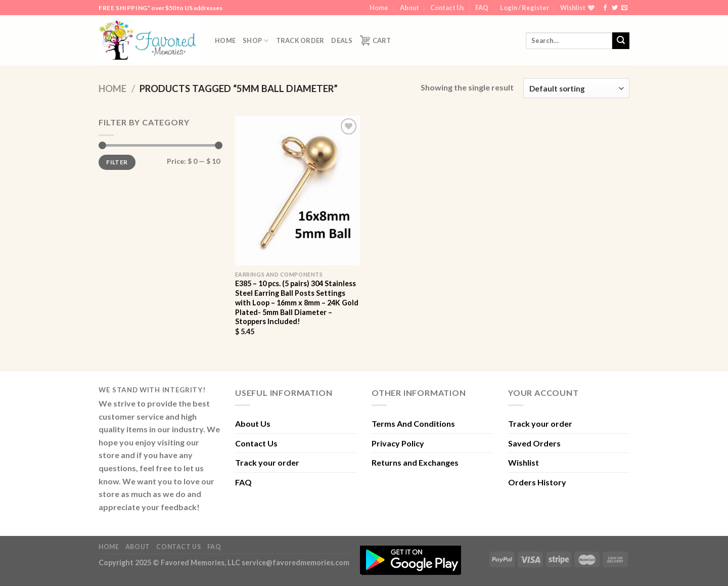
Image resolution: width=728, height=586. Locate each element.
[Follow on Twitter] (615, 8)
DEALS (342, 40)
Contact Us (447, 8)
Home (379, 8)
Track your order (267, 462)
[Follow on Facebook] (605, 8)
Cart (376, 40)
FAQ (482, 8)
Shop (256, 41)
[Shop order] (576, 88)
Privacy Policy (398, 443)
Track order (300, 40)
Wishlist (524, 462)
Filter (117, 162)
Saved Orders (534, 443)
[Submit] (621, 41)
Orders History (537, 482)
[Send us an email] (624, 8)
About (409, 8)
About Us (253, 423)
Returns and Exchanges (415, 462)
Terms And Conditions (413, 423)
